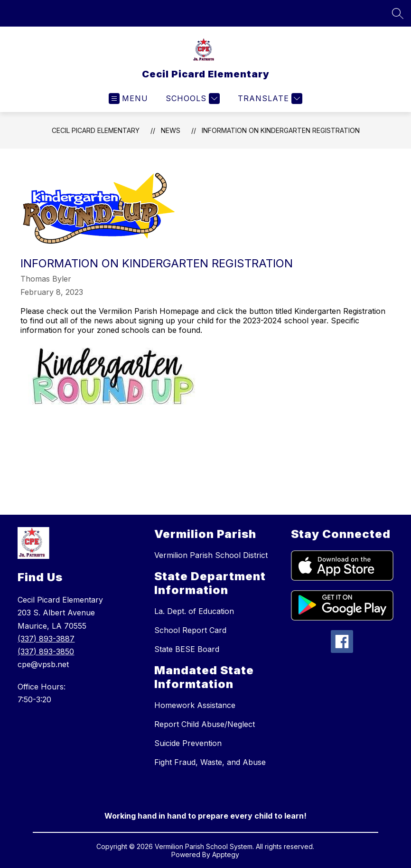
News (171, 130)
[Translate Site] (269, 99)
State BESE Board (187, 649)
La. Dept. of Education (194, 611)
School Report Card (190, 630)
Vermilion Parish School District (211, 555)
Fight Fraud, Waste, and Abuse (210, 762)
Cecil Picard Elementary (96, 130)
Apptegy (226, 854)
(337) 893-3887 (46, 639)
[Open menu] (128, 99)
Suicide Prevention (188, 743)
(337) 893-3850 (46, 651)
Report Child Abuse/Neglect (205, 724)
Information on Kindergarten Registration (281, 130)
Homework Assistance (195, 705)
